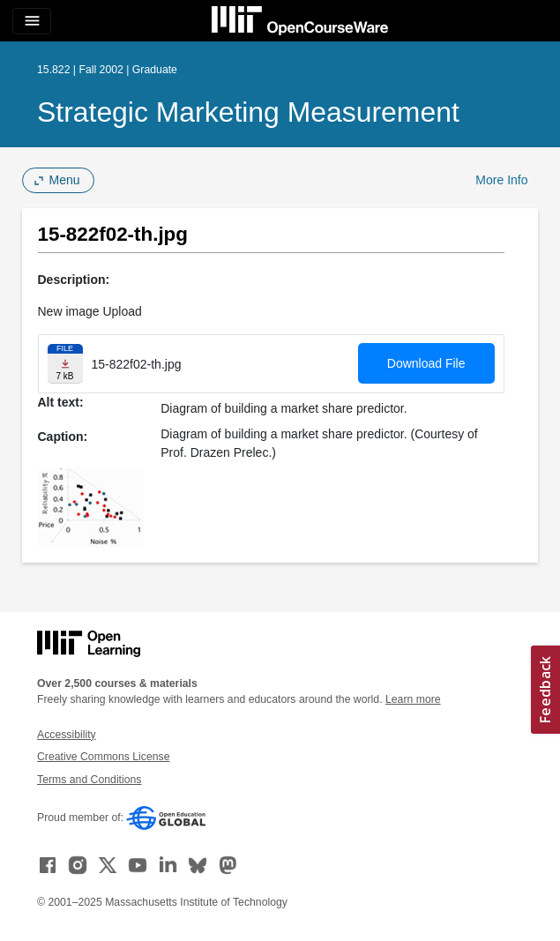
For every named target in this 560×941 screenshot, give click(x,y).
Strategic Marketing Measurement (248, 112)
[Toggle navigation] (32, 21)
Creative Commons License (103, 757)
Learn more (413, 699)
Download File (426, 363)
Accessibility (67, 735)
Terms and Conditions (89, 780)
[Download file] (65, 364)
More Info (501, 180)
